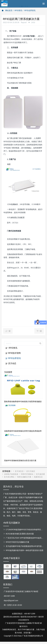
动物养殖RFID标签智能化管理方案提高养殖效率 (23, 431)
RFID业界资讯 (30, 10)
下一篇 (39, 331)
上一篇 (8, 331)
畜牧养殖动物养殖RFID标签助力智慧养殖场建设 (23, 402)
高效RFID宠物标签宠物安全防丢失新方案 (20, 461)
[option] (23, 8)
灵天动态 (11, 363)
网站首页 (7, 10)
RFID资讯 (18, 10)
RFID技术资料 (13, 353)
